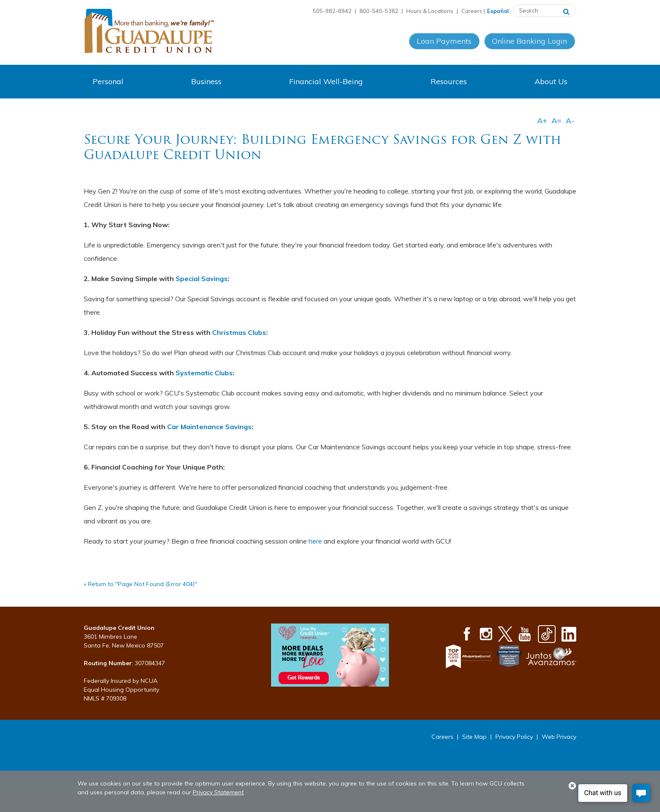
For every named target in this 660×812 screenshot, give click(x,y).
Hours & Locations (430, 11)
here (315, 541)
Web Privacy (559, 737)
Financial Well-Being (326, 81)
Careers (472, 11)
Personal (108, 81)
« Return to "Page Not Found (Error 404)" (140, 584)
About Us (551, 81)
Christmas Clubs (239, 332)
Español (498, 11)
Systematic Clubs (204, 373)
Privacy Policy (514, 737)
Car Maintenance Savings (209, 427)
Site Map (474, 737)
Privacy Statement (218, 792)
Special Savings (202, 279)
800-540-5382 (379, 11)
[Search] (566, 11)
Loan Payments (444, 46)
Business (206, 81)
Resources (449, 81)
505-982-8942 (332, 11)
